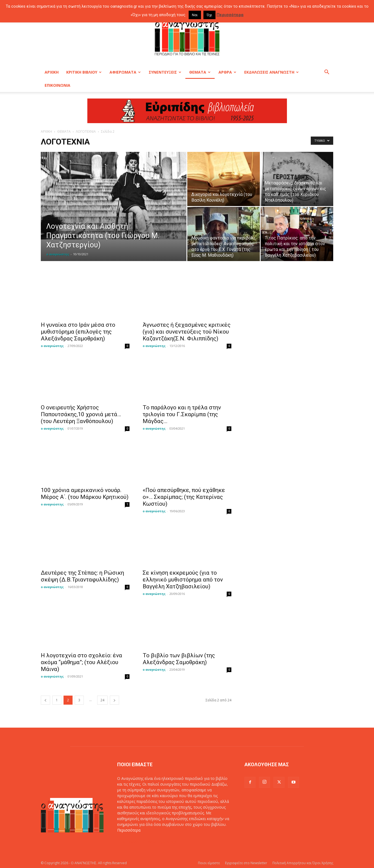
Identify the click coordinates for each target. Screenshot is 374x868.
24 (102, 700)
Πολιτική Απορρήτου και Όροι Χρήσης (303, 863)
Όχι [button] (209, 15)
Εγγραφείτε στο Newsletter (246, 863)
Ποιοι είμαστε (209, 863)
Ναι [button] (195, 15)
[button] (327, 73)
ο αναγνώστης (58, 254)
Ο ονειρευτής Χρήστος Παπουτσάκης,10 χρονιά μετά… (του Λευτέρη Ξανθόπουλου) (81, 414)
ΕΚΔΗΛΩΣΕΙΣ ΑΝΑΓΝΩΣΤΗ (271, 72)
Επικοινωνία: (129, 842)
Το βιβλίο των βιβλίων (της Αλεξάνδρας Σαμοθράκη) (179, 659)
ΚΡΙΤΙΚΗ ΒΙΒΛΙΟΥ (84, 72)
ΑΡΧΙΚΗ (52, 72)
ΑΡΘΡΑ (227, 72)
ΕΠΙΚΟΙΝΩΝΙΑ (57, 85)
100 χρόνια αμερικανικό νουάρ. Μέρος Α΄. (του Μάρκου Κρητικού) (85, 494)
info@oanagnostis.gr (159, 842)
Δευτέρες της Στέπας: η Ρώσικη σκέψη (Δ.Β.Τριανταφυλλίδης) (82, 576)
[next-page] (114, 700)
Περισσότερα (129, 830)
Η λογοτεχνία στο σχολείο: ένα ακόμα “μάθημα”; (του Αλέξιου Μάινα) (81, 662)
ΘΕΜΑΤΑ (200, 72)
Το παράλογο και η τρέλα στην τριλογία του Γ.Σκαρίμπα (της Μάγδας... (182, 414)
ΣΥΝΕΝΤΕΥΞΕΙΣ (165, 72)
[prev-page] (45, 700)
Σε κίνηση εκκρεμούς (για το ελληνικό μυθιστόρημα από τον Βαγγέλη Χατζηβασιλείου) (183, 580)
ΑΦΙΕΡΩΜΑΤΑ (125, 72)
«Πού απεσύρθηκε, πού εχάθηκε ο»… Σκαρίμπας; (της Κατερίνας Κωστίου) (184, 497)
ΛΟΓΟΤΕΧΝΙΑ (86, 131)
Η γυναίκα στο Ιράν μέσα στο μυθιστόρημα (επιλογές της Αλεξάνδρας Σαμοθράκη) (78, 332)
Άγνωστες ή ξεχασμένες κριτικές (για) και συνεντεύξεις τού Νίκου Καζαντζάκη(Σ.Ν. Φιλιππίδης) (187, 332)
